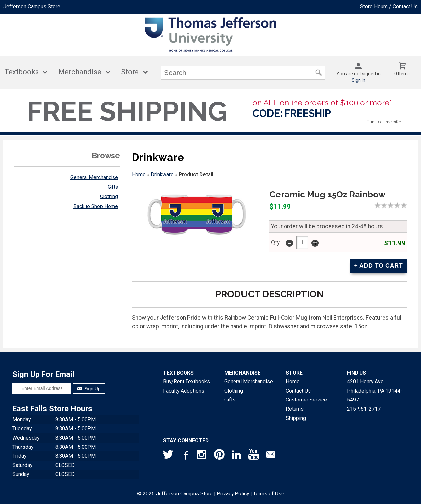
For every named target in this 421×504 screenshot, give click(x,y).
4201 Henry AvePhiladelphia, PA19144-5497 (375, 391)
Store (130, 72)
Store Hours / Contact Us (389, 6)
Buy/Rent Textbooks (186, 382)
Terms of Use (269, 494)
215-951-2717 (364, 409)
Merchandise (80, 72)
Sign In (359, 80)
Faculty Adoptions (184, 391)
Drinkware (162, 175)
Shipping (296, 418)
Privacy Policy (233, 494)
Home (139, 175)
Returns (295, 409)
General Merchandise (94, 177)
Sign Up (89, 389)
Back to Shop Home (96, 206)
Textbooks (22, 72)
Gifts (113, 187)
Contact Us (298, 391)
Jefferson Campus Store (32, 6)
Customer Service (306, 400)
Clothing (109, 196)
